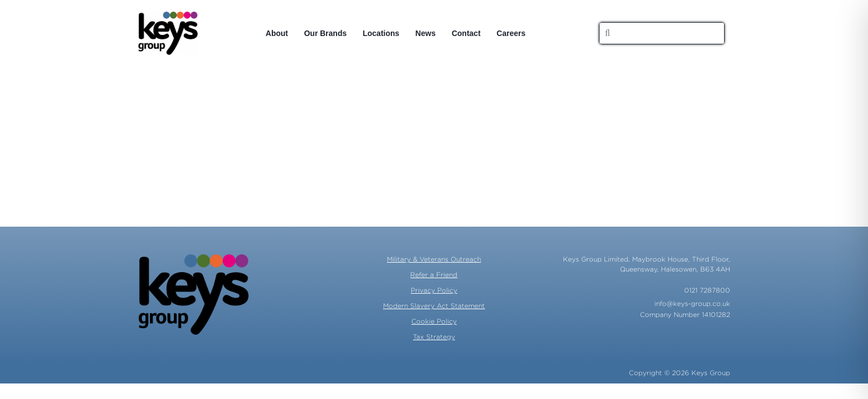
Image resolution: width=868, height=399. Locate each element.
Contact (466, 33)
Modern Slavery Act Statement (434, 306)
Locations (381, 33)
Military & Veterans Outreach (434, 259)
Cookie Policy (434, 321)
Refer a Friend (434, 275)
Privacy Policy (434, 290)
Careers (511, 33)
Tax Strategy (434, 337)
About (277, 33)
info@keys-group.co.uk (692, 303)
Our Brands (325, 33)
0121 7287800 (707, 290)
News (425, 33)
